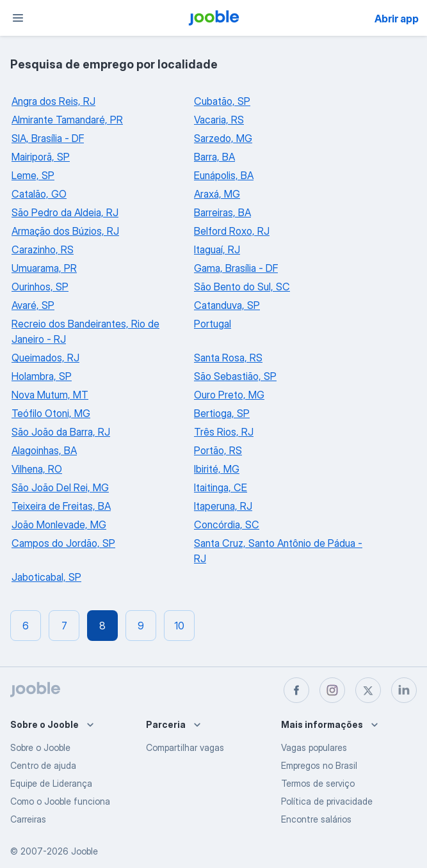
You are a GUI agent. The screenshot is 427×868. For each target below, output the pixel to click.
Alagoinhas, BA (44, 450)
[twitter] (368, 690)
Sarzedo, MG (223, 138)
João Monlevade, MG (59, 525)
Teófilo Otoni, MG (51, 413)
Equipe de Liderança (51, 783)
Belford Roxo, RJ (232, 231)
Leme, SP (33, 175)
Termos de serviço (318, 783)
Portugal (213, 324)
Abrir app (397, 19)
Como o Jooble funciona (60, 801)
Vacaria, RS (219, 120)
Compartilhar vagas (185, 747)
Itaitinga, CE (221, 487)
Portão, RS (218, 450)
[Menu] (18, 18)
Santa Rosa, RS (228, 358)
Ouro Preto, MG (229, 395)
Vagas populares (314, 747)
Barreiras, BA (222, 212)
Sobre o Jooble (40, 747)
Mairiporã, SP (41, 157)
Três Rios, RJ (224, 432)
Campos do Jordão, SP (63, 543)
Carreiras (28, 819)
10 (179, 626)
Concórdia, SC (227, 525)
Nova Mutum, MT (50, 395)
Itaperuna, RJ (223, 506)
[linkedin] (404, 690)
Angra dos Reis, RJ (53, 101)
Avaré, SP (33, 305)
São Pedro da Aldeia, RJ (65, 212)
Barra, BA (214, 157)
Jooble (85, 851)
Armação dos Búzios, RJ (65, 231)
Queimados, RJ (45, 358)
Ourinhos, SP (40, 287)
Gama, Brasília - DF (236, 268)
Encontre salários (316, 819)
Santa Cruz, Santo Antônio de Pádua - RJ (278, 551)
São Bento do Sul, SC (242, 287)
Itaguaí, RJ (217, 249)
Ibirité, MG (217, 469)
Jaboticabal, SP (46, 577)
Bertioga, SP (222, 413)
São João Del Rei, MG (60, 487)
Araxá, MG (217, 194)
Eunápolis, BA (224, 175)
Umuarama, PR (44, 268)
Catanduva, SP (227, 305)
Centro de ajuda (43, 765)
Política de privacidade (327, 801)
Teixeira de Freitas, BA (61, 506)
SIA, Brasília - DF (48, 138)
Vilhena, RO (37, 469)
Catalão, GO (39, 194)
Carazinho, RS (43, 249)
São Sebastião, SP (235, 376)
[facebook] (296, 690)
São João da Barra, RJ (61, 432)
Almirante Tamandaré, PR (67, 120)
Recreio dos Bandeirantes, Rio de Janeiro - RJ (85, 331)
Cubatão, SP (222, 101)
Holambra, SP (42, 376)
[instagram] (332, 690)
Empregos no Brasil (319, 765)
